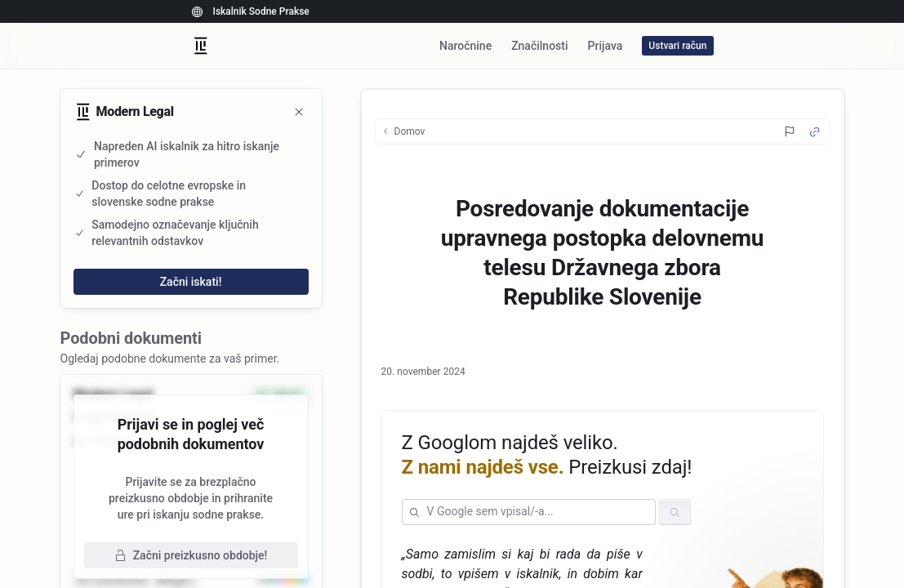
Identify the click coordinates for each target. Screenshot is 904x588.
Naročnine (465, 46)
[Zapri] (299, 112)
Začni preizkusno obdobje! (191, 555)
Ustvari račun (677, 46)
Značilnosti (539, 46)
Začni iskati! (191, 282)
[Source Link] (815, 132)
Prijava (606, 46)
